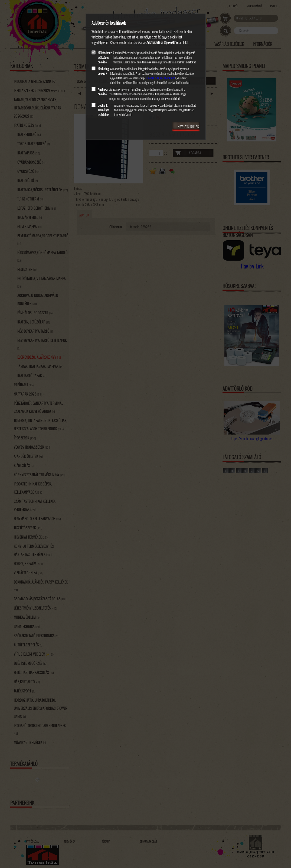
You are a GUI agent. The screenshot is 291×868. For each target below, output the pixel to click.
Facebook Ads (168, 78)
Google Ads (153, 78)
